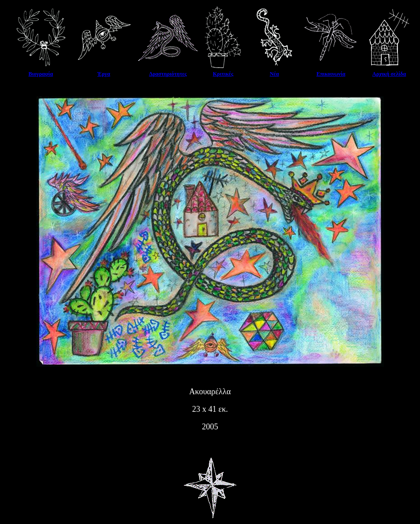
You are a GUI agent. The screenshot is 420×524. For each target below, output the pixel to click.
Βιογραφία (41, 74)
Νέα (274, 74)
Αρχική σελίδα (389, 74)
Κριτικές (223, 74)
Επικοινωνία (331, 74)
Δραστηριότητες (168, 74)
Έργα (104, 74)
